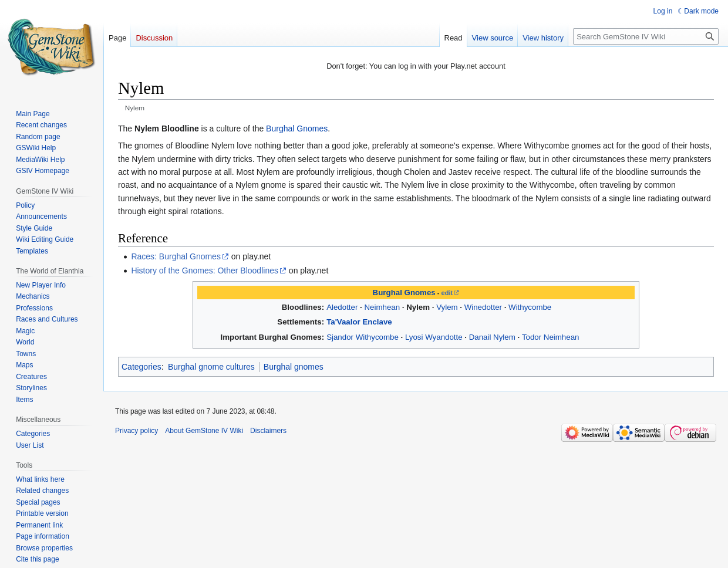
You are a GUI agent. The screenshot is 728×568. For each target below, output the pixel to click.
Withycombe (530, 307)
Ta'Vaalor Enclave (359, 322)
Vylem (447, 307)
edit (447, 293)
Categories (141, 367)
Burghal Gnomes (297, 129)
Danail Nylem (492, 337)
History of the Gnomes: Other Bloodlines (205, 271)
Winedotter (483, 307)
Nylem (418, 307)
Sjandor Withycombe (363, 337)
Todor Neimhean (551, 337)
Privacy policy (136, 431)
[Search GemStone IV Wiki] (646, 36)
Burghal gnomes (294, 367)
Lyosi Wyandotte (434, 337)
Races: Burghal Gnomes (176, 256)
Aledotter (342, 307)
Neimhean (382, 307)
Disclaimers (268, 431)
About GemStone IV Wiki (204, 431)
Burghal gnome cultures (211, 367)
